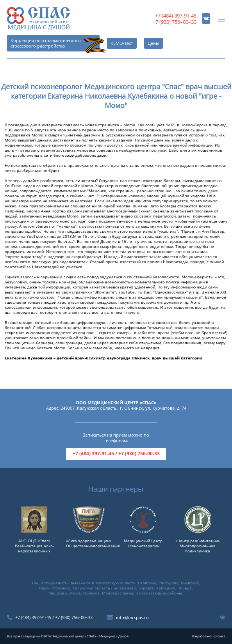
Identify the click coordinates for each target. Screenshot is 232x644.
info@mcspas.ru (132, 617)
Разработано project (209, 636)
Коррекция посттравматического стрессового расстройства (46, 43)
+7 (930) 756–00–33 (175, 22)
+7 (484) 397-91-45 (176, 16)
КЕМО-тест (122, 43)
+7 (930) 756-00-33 (139, 453)
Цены (153, 43)
